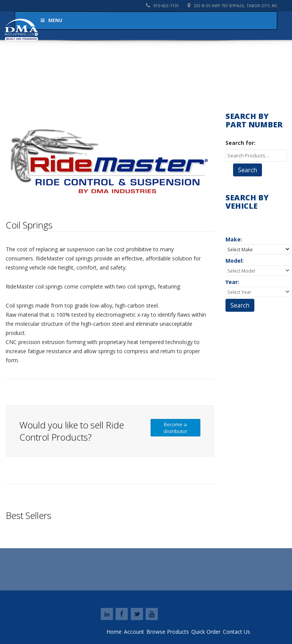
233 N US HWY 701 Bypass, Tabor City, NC (232, 6)
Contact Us (236, 632)
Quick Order (206, 632)
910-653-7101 (163, 6)
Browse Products (168, 632)
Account (134, 632)
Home (114, 632)
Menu (51, 20)
